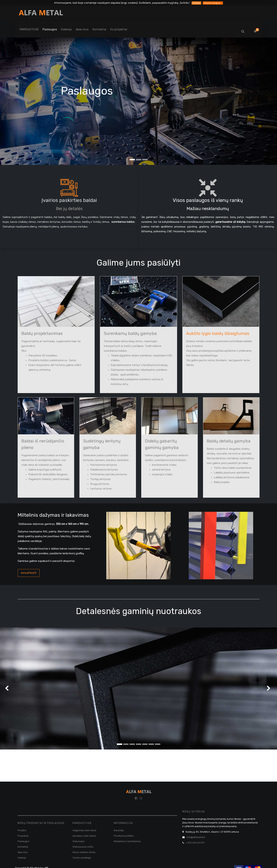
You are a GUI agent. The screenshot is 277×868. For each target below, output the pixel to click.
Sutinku (196, 3)
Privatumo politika (124, 836)
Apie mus (23, 852)
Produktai (23, 836)
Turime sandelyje (82, 858)
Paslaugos (23, 841)
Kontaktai (23, 847)
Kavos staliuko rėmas (84, 852)
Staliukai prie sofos (83, 847)
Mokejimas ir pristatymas (127, 841)
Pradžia (22, 830)
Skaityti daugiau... (213, 3)
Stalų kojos (79, 841)
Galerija (22, 858)
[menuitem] (29, 29)
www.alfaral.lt (29, 573)
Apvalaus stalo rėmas (84, 836)
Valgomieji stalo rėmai (84, 830)
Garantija (119, 830)
